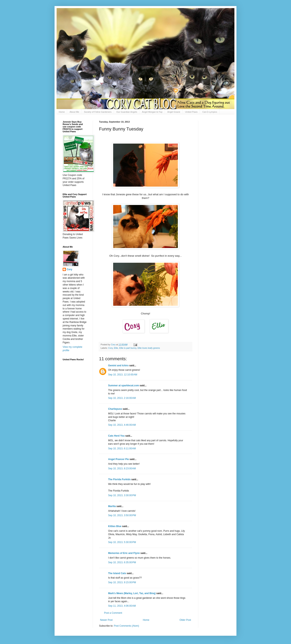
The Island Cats (117, 573)
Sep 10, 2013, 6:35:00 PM (122, 562)
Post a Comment (113, 613)
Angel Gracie (174, 112)
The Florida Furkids (119, 479)
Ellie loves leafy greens (149, 348)
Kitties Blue (115, 526)
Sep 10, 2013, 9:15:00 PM (122, 582)
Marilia (112, 506)
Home (62, 112)
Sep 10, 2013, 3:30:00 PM (122, 495)
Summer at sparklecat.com (124, 386)
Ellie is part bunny (128, 348)
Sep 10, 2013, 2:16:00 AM (122, 398)
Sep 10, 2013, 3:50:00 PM (122, 515)
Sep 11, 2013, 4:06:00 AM (122, 606)
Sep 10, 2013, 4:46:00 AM (122, 425)
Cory (111, 348)
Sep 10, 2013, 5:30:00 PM (122, 542)
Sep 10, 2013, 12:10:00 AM (123, 375)
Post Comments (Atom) (126, 626)
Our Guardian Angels (127, 112)
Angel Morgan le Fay (152, 112)
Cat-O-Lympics (210, 112)
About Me (74, 112)
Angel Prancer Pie (119, 459)
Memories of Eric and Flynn (124, 553)
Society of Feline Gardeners (98, 112)
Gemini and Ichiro (118, 366)
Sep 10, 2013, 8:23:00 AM (122, 469)
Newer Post (106, 620)
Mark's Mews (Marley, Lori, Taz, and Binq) (132, 593)
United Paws (191, 112)
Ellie (116, 348)
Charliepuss (115, 409)
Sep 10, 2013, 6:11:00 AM (122, 449)
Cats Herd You (116, 436)
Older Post (185, 620)
